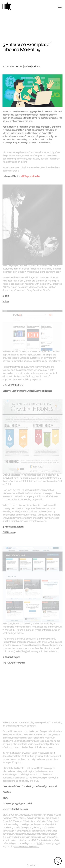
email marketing (48, 837)
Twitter (27, 66)
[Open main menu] (60, 9)
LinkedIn (37, 66)
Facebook (17, 66)
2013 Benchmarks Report (36, 133)
